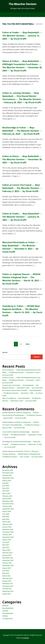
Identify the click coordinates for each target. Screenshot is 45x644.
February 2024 (7, 524)
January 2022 (7, 581)
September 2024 (8, 509)
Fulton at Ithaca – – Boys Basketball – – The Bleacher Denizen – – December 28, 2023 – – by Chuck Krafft (22, 159)
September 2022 (8, 565)
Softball (5, 616)
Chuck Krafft (7, 432)
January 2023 (7, 555)
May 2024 (6, 516)
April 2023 (6, 547)
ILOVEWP (26, 638)
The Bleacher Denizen (23, 4)
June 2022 (6, 571)
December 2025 (8, 470)
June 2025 (6, 486)
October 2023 (7, 535)
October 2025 (7, 475)
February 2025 (7, 496)
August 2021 (7, 594)
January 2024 (7, 527)
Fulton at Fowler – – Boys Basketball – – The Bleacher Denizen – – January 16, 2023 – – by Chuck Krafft (22, 217)
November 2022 (8, 560)
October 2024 (7, 506)
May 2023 (6, 545)
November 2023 (8, 532)
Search (5, 352)
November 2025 (8, 473)
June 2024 (6, 514)
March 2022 (6, 576)
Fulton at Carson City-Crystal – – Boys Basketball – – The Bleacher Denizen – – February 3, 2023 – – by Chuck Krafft (22, 188)
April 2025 (6, 491)
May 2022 (6, 573)
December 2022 (8, 558)
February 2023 (7, 553)
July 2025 (5, 483)
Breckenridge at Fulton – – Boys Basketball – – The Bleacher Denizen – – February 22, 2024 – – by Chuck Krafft (22, 131)
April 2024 (6, 519)
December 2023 (8, 529)
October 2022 (7, 563)
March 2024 (6, 522)
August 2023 (7, 540)
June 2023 (6, 542)
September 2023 (8, 537)
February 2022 (7, 578)
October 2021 (7, 589)
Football (5, 611)
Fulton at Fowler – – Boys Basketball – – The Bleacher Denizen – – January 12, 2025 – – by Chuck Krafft (22, 36)
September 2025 (8, 478)
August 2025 (7, 480)
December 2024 (8, 501)
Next (28, 344)
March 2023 (6, 550)
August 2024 (7, 511)
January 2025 (7, 499)
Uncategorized (7, 618)
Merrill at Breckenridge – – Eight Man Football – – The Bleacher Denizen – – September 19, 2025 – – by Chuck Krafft (22, 435)
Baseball (5, 606)
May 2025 (6, 488)
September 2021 (8, 591)
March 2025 (6, 493)
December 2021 (8, 584)
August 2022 (7, 568)
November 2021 (8, 586)
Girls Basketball (8, 613)
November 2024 (8, 504)
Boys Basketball (8, 608)
